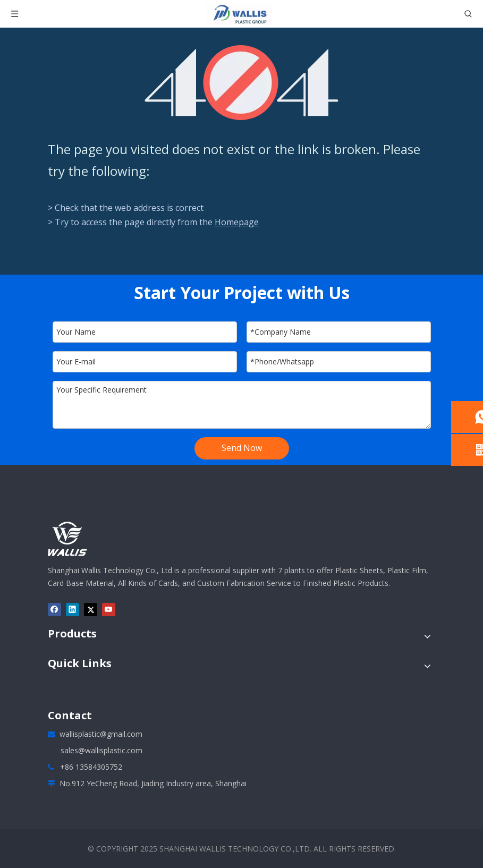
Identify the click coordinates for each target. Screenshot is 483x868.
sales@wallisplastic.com (101, 750)
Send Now (242, 448)
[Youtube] (109, 610)
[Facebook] (54, 610)
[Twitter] (91, 610)
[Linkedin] (73, 610)
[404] (241, 83)
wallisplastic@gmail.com (101, 734)
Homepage (237, 222)
